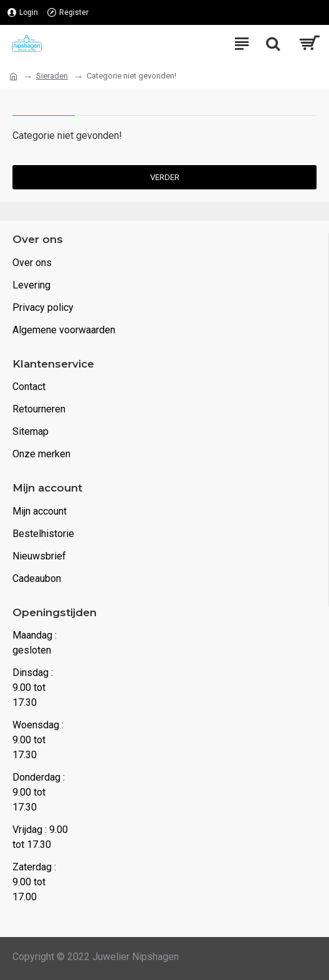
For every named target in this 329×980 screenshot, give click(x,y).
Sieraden (52, 76)
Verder (165, 177)
